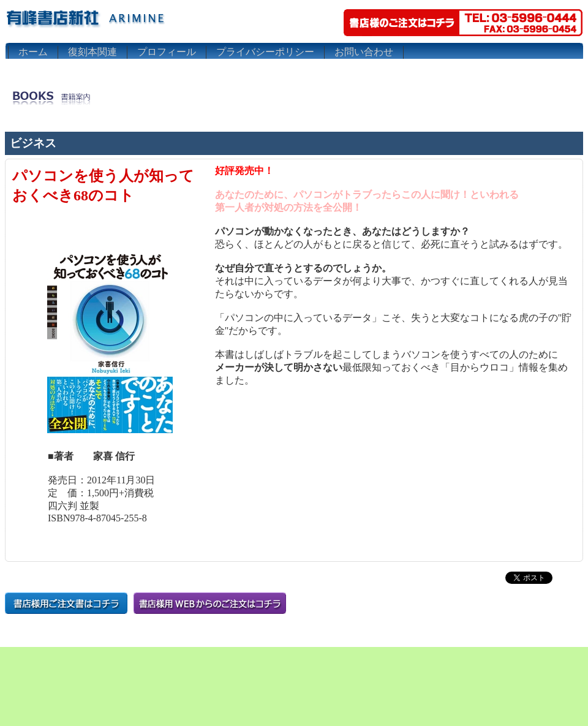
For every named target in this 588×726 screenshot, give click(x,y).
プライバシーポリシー (265, 52)
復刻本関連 (92, 52)
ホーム (33, 52)
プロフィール (167, 52)
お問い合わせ (364, 52)
